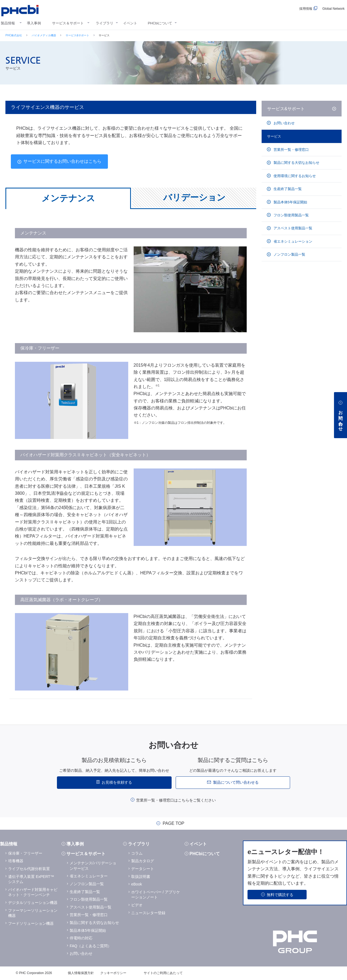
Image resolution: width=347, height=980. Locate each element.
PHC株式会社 (14, 35)
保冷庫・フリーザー (25, 853)
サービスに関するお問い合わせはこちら (62, 161)
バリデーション (194, 197)
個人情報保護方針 (81, 973)
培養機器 (16, 861)
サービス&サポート (77, 35)
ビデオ (137, 905)
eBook (137, 884)
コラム (137, 853)
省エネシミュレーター (89, 876)
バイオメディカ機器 (44, 35)
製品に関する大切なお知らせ (296, 163)
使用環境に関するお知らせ (294, 176)
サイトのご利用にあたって (163, 973)
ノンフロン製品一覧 (289, 254)
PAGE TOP (173, 823)
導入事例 (34, 23)
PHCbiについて (160, 23)
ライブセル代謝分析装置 (29, 869)
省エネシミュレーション (292, 241)
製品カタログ (143, 861)
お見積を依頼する (117, 782)
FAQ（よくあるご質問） (91, 946)
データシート (143, 869)
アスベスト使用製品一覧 (292, 228)
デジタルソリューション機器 (33, 903)
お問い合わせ (284, 123)
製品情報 (8, 23)
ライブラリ (105, 23)
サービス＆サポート (68, 23)
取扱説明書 (141, 877)
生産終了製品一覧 (287, 189)
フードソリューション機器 (31, 923)
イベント (130, 23)
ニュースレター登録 (148, 913)
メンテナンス (68, 198)
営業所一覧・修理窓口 (291, 150)
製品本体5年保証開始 (290, 202)
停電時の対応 (81, 938)
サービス (274, 136)
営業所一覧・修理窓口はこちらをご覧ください (176, 800)
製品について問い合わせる (236, 782)
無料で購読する (280, 895)
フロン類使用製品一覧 (291, 215)
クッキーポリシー (113, 973)
